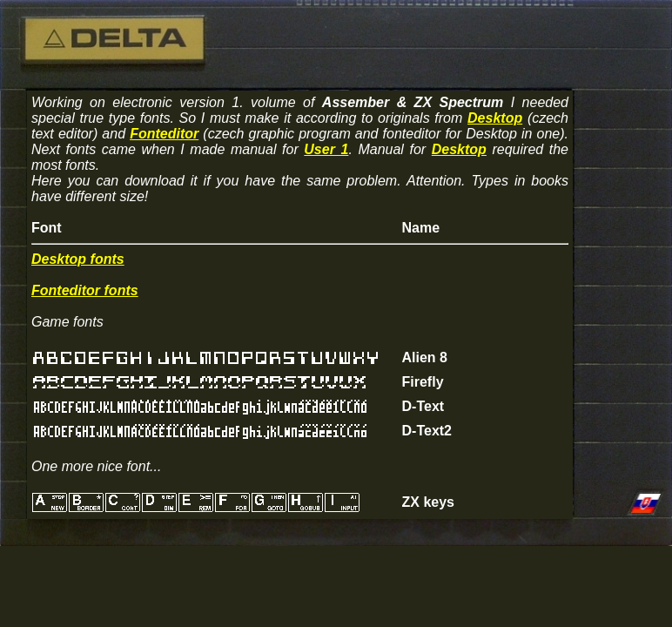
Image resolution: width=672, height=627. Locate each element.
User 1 (326, 149)
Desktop (495, 118)
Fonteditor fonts (85, 290)
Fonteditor (164, 134)
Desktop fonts (78, 259)
